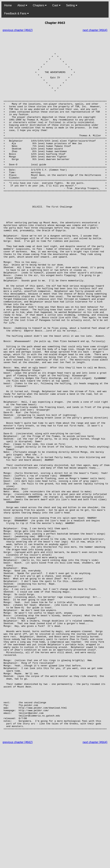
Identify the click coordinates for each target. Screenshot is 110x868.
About (22, 5)
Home (8, 5)
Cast (56, 5)
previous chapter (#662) (18, 30)
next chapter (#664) (95, 30)
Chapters (40, 5)
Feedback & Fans (16, 13)
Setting (72, 5)
